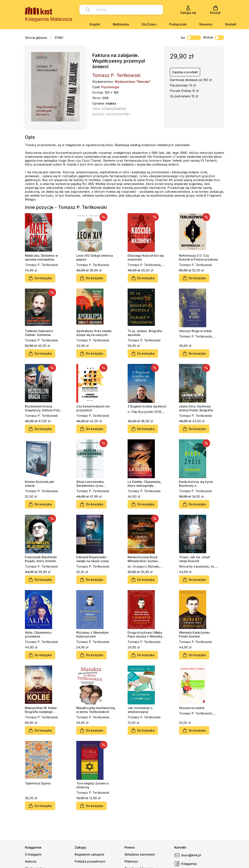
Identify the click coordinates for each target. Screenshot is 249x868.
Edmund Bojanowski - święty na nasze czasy (93, 559)
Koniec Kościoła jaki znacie (40, 484)
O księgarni (33, 854)
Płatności (131, 861)
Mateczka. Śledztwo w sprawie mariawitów (41, 257)
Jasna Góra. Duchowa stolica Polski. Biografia (196, 408)
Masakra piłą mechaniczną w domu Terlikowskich (96, 710)
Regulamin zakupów (89, 854)
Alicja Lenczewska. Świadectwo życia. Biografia (90, 484)
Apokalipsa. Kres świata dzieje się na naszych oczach (94, 333)
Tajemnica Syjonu (38, 783)
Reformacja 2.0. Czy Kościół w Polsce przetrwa (198, 257)
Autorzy (31, 861)
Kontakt (231, 24)
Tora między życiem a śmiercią (92, 785)
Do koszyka (40, 278)
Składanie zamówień (140, 854)
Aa (183, 38)
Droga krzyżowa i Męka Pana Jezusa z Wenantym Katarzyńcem (146, 634)
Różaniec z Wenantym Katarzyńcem (92, 634)
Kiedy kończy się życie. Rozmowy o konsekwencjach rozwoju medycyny (198, 484)
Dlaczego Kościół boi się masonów (146, 257)
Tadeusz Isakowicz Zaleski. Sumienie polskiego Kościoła (39, 333)
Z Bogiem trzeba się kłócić (147, 406)
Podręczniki (178, 24)
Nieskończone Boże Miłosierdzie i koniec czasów (143, 559)
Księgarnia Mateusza (49, 19)
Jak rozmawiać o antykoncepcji (140, 710)
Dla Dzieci (149, 24)
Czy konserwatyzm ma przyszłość (93, 408)
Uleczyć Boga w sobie (195, 331)
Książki (95, 24)
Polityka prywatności (90, 861)
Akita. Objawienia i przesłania (39, 634)
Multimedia (121, 24)
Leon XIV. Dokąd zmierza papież (95, 257)
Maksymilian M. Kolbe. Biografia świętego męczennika (41, 710)
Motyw (214, 38)
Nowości (206, 24)
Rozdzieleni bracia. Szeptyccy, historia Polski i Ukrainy (44, 408)
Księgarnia (185, 864)
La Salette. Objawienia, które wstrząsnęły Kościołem (144, 484)
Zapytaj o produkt (185, 72)
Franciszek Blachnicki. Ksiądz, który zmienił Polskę (41, 559)
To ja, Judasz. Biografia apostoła (145, 333)
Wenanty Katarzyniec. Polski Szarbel (195, 634)
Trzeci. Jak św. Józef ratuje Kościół (195, 559)
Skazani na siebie (192, 708)
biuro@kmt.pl (188, 855)
